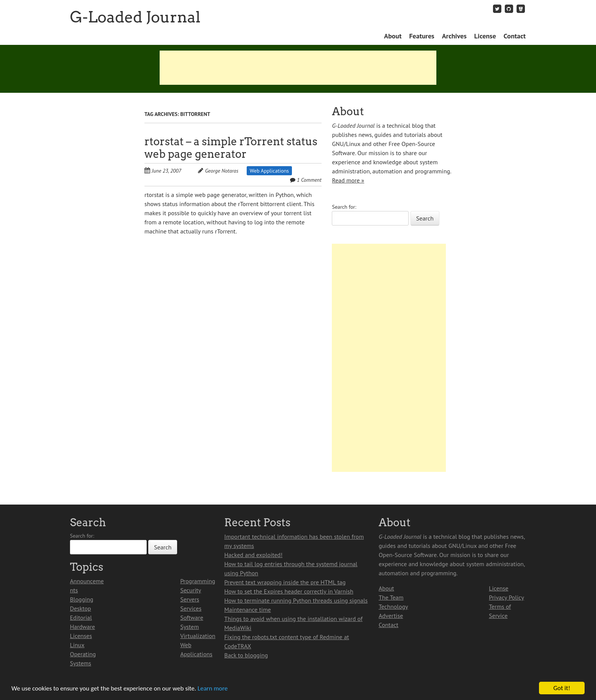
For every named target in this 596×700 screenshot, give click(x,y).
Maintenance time (248, 610)
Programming (198, 581)
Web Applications (269, 171)
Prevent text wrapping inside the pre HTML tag (285, 582)
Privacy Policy (506, 597)
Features (422, 36)
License (485, 36)
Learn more (213, 688)
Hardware (82, 627)
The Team (391, 597)
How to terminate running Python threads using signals (296, 600)
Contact (515, 36)
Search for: (344, 207)
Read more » (348, 180)
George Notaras (222, 171)
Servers (190, 599)
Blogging (82, 599)
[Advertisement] (298, 68)
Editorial (81, 617)
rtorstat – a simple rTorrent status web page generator (231, 148)
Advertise (391, 616)
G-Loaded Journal (135, 17)
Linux (77, 645)
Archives (454, 36)
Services (191, 608)
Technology (393, 606)
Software (192, 617)
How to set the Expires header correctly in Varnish (289, 591)
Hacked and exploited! (253, 555)
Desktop (80, 608)
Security (191, 590)
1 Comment (309, 180)
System (189, 627)
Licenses (81, 636)
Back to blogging (246, 655)
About (393, 36)
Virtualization (198, 636)
